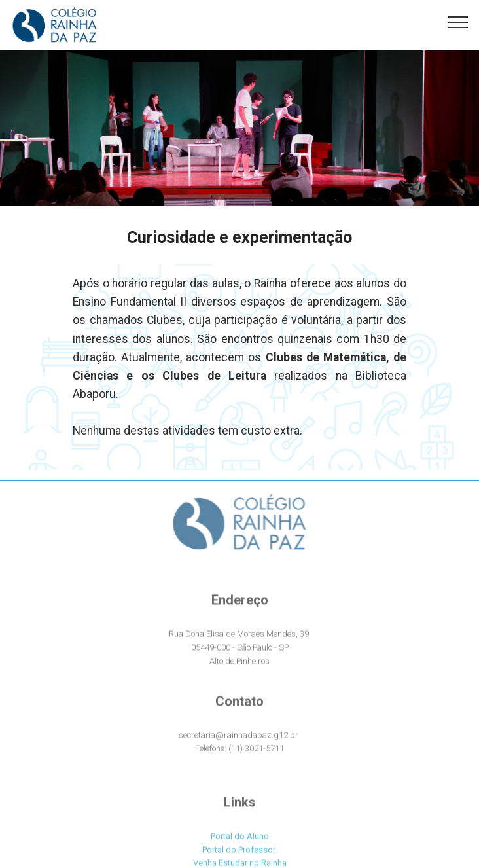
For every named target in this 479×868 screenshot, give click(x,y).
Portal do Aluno (240, 841)
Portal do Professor (239, 855)
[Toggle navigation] (458, 22)
